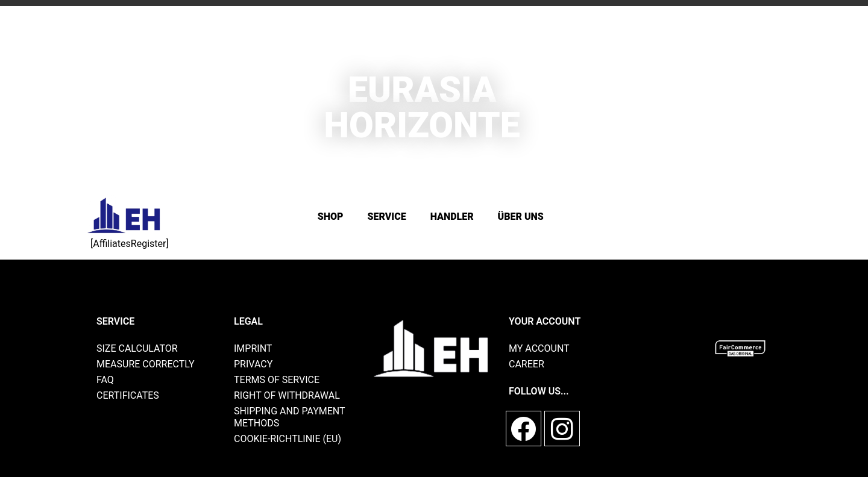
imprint (253, 348)
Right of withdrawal (287, 395)
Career (527, 364)
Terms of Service (277, 380)
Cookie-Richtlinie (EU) (288, 439)
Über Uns (521, 217)
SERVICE (387, 217)
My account (539, 348)
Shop (331, 217)
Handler (452, 217)
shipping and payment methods (289, 417)
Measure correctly (146, 364)
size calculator (137, 348)
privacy (253, 364)
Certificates (128, 395)
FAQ (105, 380)
